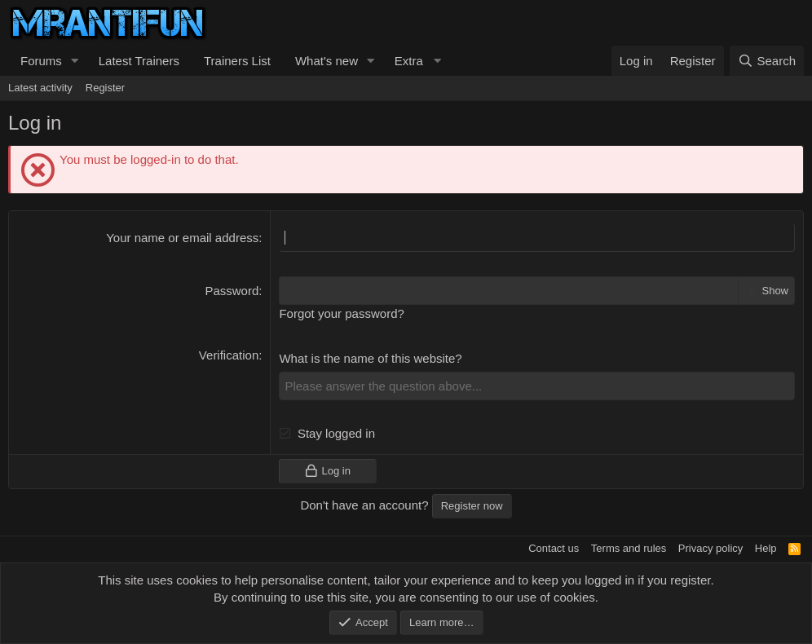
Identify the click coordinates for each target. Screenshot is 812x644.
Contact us (554, 548)
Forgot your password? (341, 313)
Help (766, 548)
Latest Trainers (139, 61)
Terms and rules (629, 548)
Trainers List (237, 61)
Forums (41, 61)
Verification (229, 355)
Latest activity (40, 88)
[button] (75, 61)
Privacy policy (710, 548)
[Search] (767, 61)
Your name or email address (182, 238)
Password (232, 291)
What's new (327, 61)
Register (105, 88)
